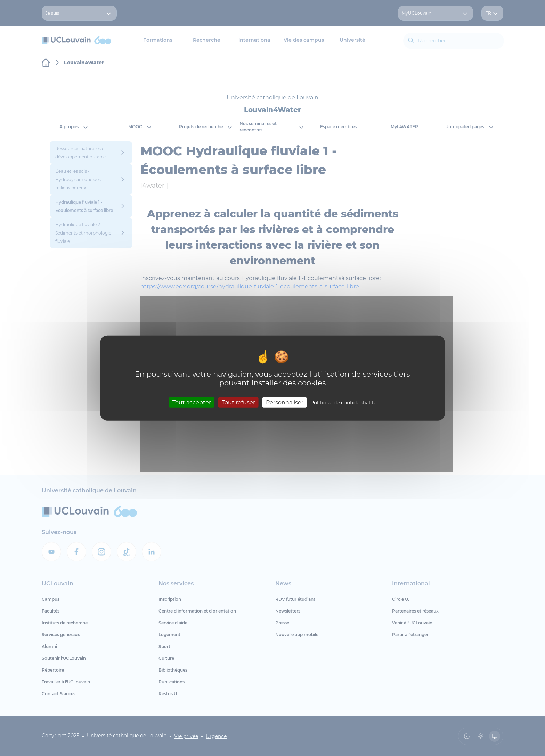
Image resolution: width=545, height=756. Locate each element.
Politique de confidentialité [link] (343, 402)
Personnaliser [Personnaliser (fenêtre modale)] (285, 402)
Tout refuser (238, 402)
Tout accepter (192, 402)
